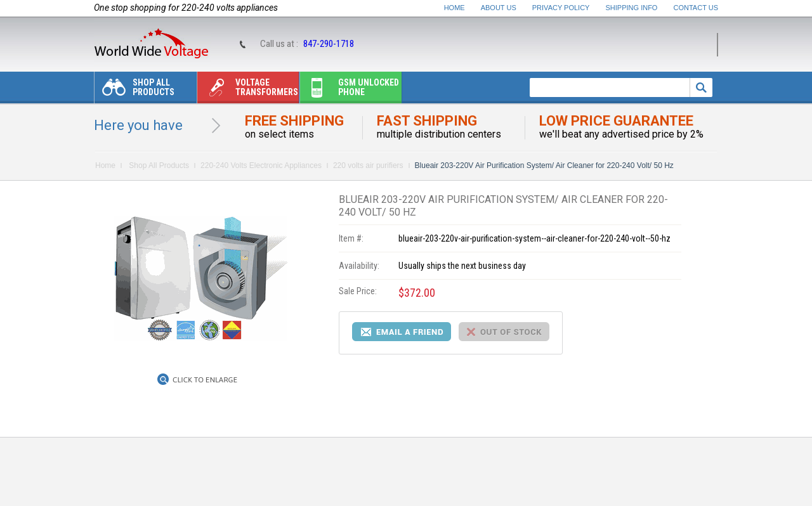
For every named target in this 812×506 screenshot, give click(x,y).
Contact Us (696, 8)
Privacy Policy (561, 8)
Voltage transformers (248, 90)
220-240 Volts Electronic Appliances (261, 165)
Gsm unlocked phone (350, 90)
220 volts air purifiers (368, 165)
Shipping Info (632, 8)
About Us (499, 8)
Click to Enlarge (205, 380)
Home (455, 8)
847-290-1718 (329, 44)
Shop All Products (134, 90)
